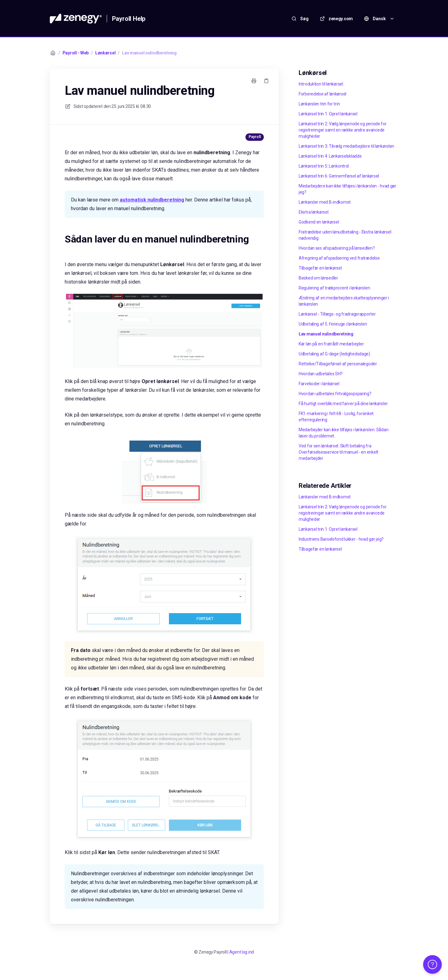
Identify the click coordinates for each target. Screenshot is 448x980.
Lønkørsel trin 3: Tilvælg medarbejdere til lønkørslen (346, 146)
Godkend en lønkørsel (319, 222)
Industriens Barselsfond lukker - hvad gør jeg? (341, 539)
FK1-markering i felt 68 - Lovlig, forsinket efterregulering (336, 417)
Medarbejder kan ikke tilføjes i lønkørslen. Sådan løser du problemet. (343, 433)
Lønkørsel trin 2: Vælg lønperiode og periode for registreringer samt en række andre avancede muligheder (343, 130)
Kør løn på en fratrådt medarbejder (331, 344)
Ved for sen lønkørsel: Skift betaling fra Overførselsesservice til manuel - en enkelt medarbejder (338, 452)
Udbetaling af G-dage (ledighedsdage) (334, 354)
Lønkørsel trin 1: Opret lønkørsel (328, 114)
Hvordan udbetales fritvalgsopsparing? (335, 394)
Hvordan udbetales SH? (321, 374)
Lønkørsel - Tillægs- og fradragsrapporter (337, 314)
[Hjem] (76, 19)
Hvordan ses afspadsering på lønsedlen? (337, 248)
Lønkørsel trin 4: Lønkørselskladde (330, 156)
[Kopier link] (266, 81)
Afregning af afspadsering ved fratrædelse (339, 258)
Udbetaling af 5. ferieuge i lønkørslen (333, 324)
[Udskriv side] (254, 81)
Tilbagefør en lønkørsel (320, 268)
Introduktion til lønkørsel (321, 84)
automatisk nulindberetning (152, 200)
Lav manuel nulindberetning (149, 53)
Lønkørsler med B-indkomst (325, 202)
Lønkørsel (105, 53)
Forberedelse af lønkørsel (322, 94)
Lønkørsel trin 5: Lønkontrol (324, 166)
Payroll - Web (76, 53)
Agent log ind (242, 952)
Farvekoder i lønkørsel (319, 384)
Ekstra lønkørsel (314, 212)
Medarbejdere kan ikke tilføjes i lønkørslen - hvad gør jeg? (348, 189)
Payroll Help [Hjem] (129, 19)
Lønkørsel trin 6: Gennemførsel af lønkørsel (339, 176)
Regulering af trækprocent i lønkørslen (334, 288)
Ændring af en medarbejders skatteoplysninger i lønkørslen (344, 301)
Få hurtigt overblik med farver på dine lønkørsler (343, 404)
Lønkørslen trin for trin (319, 104)
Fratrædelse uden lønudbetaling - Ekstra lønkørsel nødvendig (345, 235)
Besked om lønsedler (318, 278)
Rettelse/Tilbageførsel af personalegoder (338, 364)
